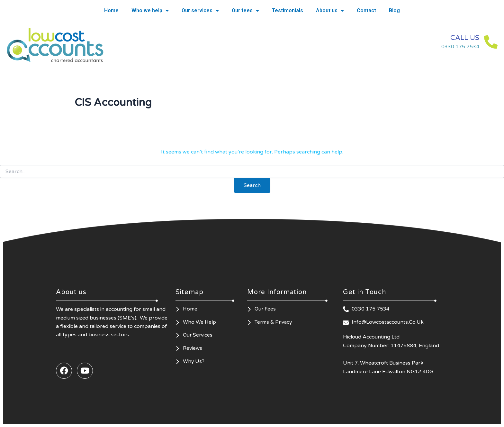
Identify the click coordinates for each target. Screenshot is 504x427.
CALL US (461, 37)
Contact (366, 10)
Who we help (150, 11)
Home (111, 10)
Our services (200, 11)
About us (330, 11)
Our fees (245, 11)
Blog (394, 10)
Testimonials (288, 10)
